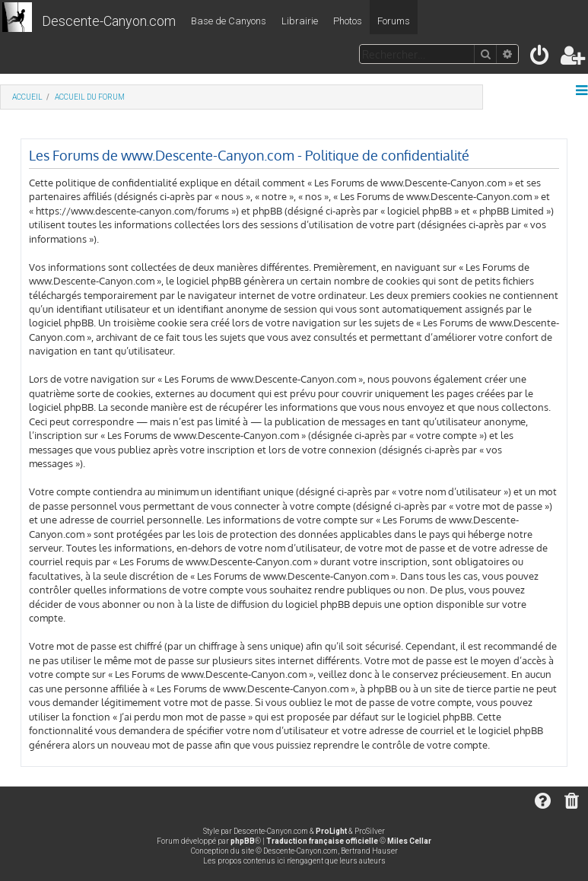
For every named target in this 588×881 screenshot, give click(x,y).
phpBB (243, 841)
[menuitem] (540, 58)
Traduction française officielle (322, 841)
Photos (348, 21)
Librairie (300, 21)
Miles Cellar (409, 841)
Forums (394, 21)
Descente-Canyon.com (109, 21)
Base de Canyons (229, 21)
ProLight (331, 831)
